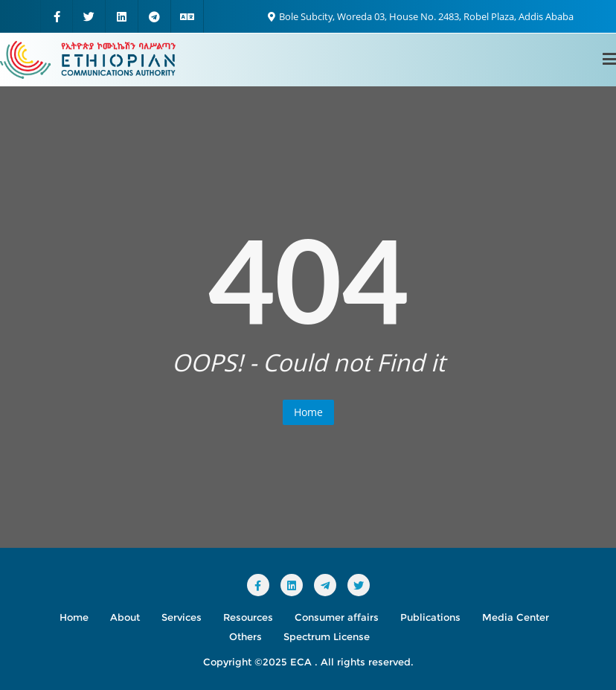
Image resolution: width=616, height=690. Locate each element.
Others (246, 636)
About (125, 617)
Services (182, 617)
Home (308, 412)
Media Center (516, 617)
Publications (430, 617)
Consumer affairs (337, 617)
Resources (248, 617)
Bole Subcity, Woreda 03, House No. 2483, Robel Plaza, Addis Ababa (421, 16)
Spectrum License (327, 636)
